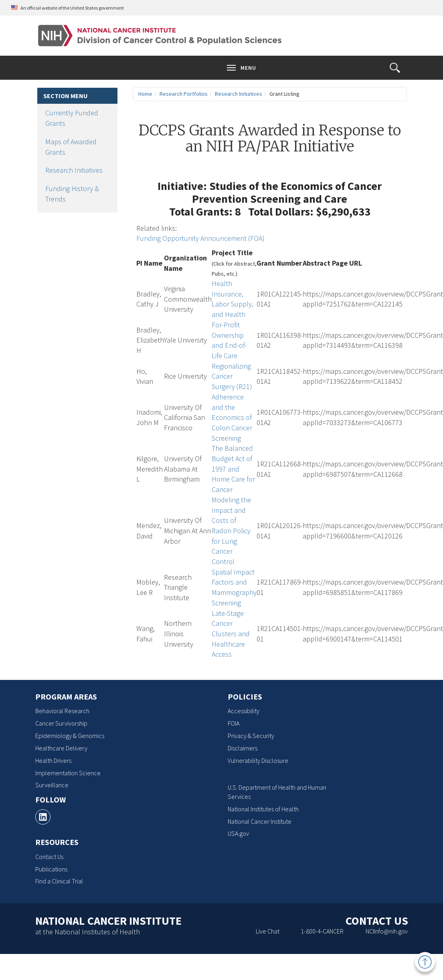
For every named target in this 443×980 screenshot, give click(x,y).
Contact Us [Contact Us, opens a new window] (49, 857)
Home (145, 94)
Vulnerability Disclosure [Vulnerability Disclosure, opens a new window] (258, 760)
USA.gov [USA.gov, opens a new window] (238, 833)
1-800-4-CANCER (322, 931)
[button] (395, 68)
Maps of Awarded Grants (71, 147)
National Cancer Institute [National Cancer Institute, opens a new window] (260, 821)
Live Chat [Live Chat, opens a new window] (268, 931)
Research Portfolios (184, 94)
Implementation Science (68, 773)
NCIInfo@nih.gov (387, 931)
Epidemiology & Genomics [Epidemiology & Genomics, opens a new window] (70, 736)
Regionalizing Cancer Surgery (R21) (232, 376)
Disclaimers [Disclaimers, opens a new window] (243, 748)
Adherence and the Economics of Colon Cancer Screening (232, 417)
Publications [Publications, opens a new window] (51, 869)
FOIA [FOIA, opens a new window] (234, 723)
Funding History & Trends (72, 194)
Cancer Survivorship (61, 723)
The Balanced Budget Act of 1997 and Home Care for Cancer (233, 469)
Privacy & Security (251, 736)
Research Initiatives (74, 170)
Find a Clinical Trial (59, 881)
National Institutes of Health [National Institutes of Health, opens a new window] (263, 809)
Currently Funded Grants (72, 118)
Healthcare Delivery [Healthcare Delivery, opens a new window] (61, 748)
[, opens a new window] (43, 817)
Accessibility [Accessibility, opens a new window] (244, 711)
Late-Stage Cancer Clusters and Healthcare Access (231, 634)
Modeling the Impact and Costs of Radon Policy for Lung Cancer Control (231, 531)
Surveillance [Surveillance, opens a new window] (52, 785)
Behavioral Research (62, 711)
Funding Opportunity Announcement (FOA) (200, 238)
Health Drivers (53, 760)
